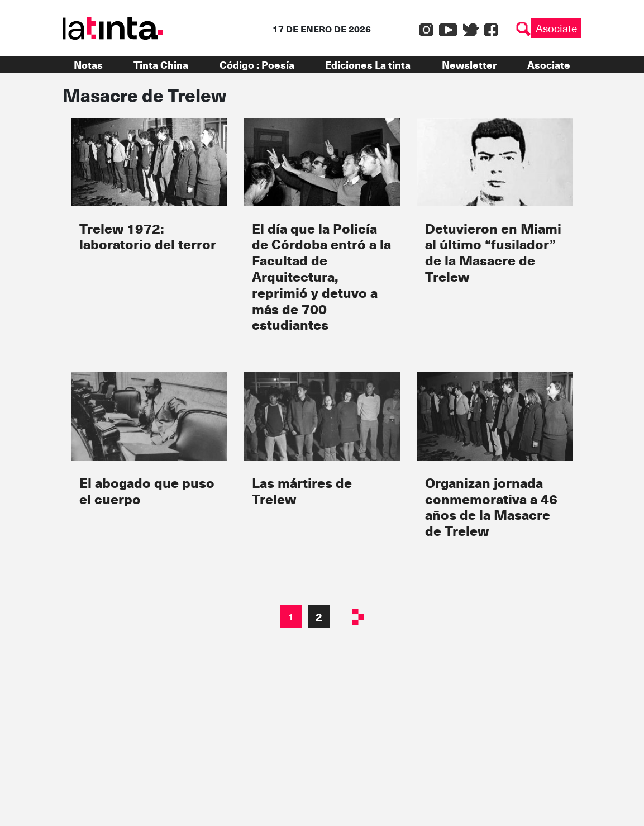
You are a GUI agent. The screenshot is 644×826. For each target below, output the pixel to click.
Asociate (556, 28)
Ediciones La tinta (368, 65)
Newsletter (469, 65)
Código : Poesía (257, 65)
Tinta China (161, 65)
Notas (88, 65)
